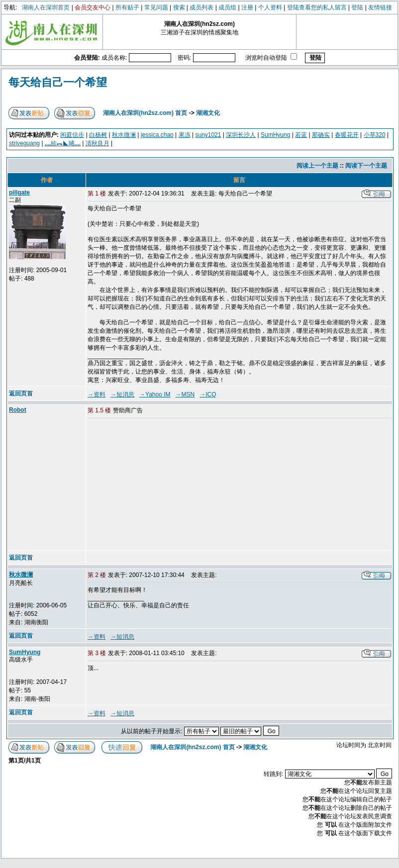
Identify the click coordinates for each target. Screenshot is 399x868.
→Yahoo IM (155, 394)
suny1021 (208, 135)
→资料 (97, 394)
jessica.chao (157, 135)
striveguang (24, 143)
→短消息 (122, 394)
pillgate (19, 193)
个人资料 (270, 7)
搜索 (179, 7)
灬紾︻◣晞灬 (63, 143)
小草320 (375, 135)
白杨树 (98, 135)
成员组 (227, 7)
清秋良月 (98, 143)
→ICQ (208, 394)
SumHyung (275, 135)
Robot (18, 410)
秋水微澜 (124, 135)
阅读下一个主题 (366, 166)
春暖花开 (347, 135)
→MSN (185, 394)
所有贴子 (127, 7)
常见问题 (156, 7)
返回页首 (21, 393)
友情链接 (380, 7)
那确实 (321, 135)
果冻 (185, 135)
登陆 (357, 7)
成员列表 (201, 7)
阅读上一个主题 (317, 166)
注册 (247, 7)
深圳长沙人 (241, 135)
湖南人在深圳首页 (46, 7)
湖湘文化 (208, 113)
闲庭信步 (72, 135)
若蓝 (301, 135)
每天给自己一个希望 (58, 82)
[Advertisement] (164, 485)
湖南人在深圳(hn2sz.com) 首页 (145, 113)
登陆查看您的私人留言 (317, 7)
